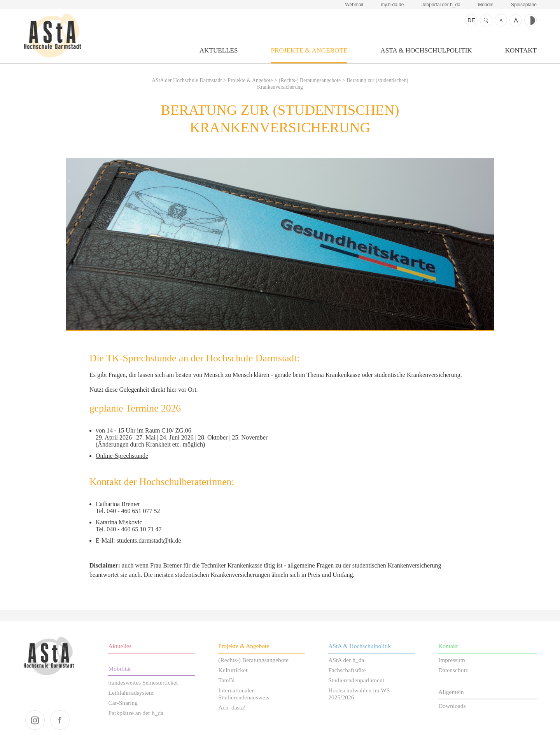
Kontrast (530, 20)
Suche (486, 20)
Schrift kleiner (501, 20)
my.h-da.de (392, 5)
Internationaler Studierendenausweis (244, 694)
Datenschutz (453, 670)
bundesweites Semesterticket (143, 682)
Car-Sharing (123, 703)
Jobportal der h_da (441, 5)
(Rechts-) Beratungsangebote (310, 80)
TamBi (226, 680)
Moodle (486, 5)
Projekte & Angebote (309, 50)
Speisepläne (524, 5)
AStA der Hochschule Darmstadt (52, 35)
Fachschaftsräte (347, 670)
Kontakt (521, 50)
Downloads (452, 706)
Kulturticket (233, 670)
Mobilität (119, 668)
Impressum (452, 660)
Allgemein (451, 692)
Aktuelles (219, 50)
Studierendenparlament (356, 680)
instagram (35, 720)
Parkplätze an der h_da (136, 713)
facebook (60, 720)
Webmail (354, 5)
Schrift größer (516, 20)
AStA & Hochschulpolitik (426, 50)
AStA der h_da (346, 660)
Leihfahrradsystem (131, 693)
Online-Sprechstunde (122, 456)
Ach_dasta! (232, 707)
